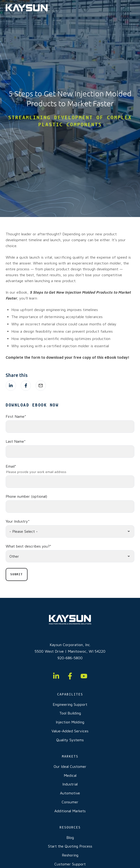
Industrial (70, 784)
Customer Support (70, 864)
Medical (70, 775)
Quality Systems (70, 740)
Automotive (70, 793)
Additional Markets (70, 811)
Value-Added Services (70, 731)
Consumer (70, 802)
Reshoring (70, 855)
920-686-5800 (70, 658)
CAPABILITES (70, 694)
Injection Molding (70, 722)
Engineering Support (70, 704)
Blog (70, 837)
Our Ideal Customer (70, 766)
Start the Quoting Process (70, 846)
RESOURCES (70, 827)
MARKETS (70, 756)
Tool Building (70, 713)
